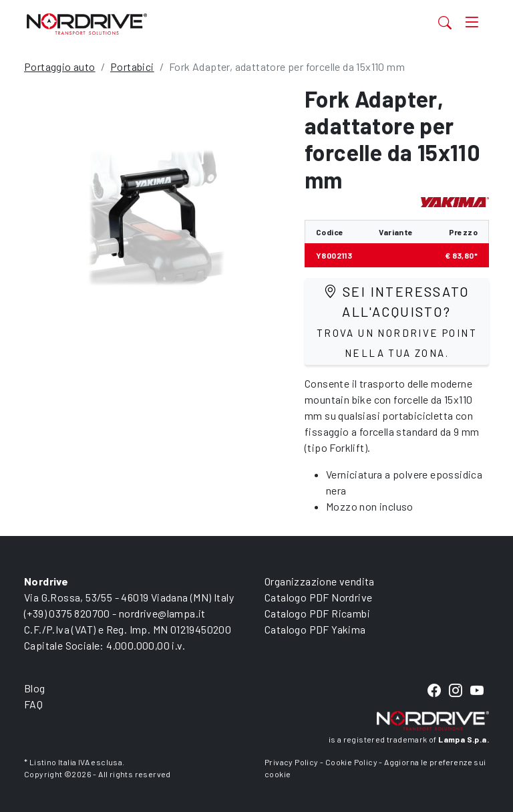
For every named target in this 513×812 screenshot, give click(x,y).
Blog (35, 688)
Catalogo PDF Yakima (315, 629)
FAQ (33, 704)
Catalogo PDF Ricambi (317, 613)
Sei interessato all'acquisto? (397, 321)
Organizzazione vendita (320, 581)
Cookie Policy (351, 762)
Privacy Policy (292, 762)
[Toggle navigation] (472, 22)
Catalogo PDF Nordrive (318, 597)
